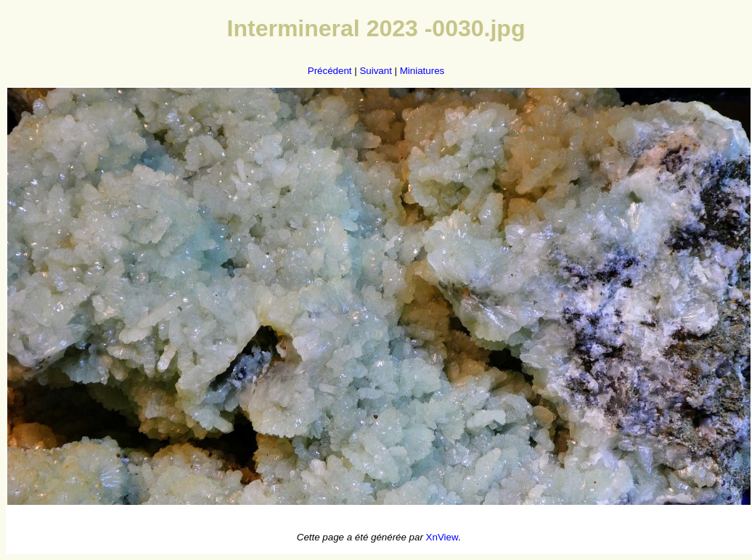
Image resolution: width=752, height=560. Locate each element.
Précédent (330, 71)
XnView (442, 537)
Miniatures (422, 71)
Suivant (375, 71)
